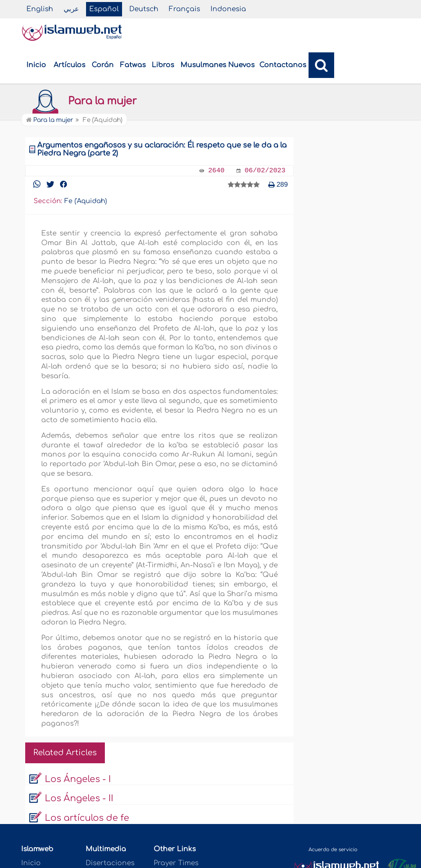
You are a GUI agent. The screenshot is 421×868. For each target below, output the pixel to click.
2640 (216, 171)
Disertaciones (110, 863)
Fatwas (133, 65)
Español (104, 9)
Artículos (69, 65)
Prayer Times (176, 863)
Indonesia (228, 9)
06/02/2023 (265, 171)
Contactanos (283, 65)
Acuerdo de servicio (333, 850)
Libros (163, 65)
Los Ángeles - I (78, 779)
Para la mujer (81, 101)
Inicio (36, 65)
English (40, 9)
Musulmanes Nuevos (218, 65)
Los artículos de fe (87, 818)
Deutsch (144, 9)
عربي (71, 9)
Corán (103, 65)
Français (184, 9)
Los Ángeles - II (79, 798)
